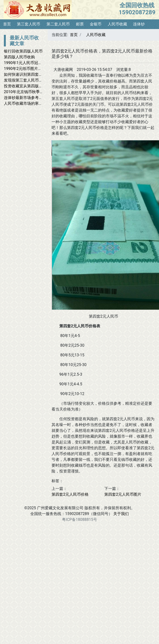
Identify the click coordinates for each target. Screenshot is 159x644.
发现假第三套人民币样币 (25, 80)
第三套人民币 (29, 24)
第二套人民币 (58, 24)
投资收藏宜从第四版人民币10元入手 (35, 86)
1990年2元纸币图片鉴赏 (25, 69)
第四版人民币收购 (19, 57)
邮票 (80, 24)
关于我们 (121, 514)
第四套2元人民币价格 (70, 494)
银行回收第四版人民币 (23, 51)
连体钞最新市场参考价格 (25, 98)
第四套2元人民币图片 (123, 494)
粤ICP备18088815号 (79, 520)
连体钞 (139, 24)
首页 (7, 24)
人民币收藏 (117, 24)
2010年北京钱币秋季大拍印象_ (30, 92)
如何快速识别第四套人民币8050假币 (35, 74)
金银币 (96, 24)
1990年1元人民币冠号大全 (27, 63)
